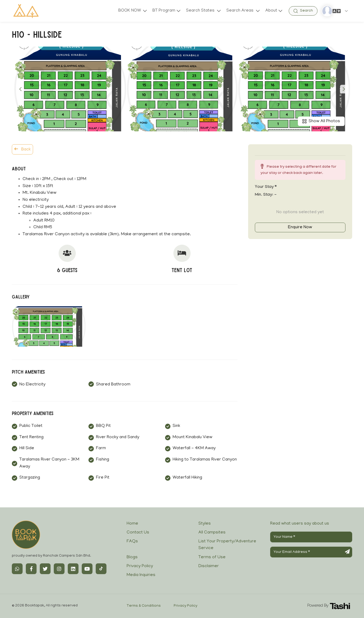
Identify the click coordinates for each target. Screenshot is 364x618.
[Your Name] (311, 537)
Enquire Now (300, 227)
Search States (201, 11)
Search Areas (240, 11)
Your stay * (266, 187)
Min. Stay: (266, 195)
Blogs (132, 557)
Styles (205, 524)
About (271, 11)
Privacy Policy (140, 566)
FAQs (132, 542)
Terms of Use (212, 557)
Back (22, 149)
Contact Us (138, 533)
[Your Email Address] (311, 552)
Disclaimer (209, 566)
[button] (20, 89)
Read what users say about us (300, 524)
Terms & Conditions (144, 606)
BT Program (163, 11)
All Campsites (212, 533)
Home (132, 524)
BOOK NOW (129, 11)
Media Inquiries (141, 575)
